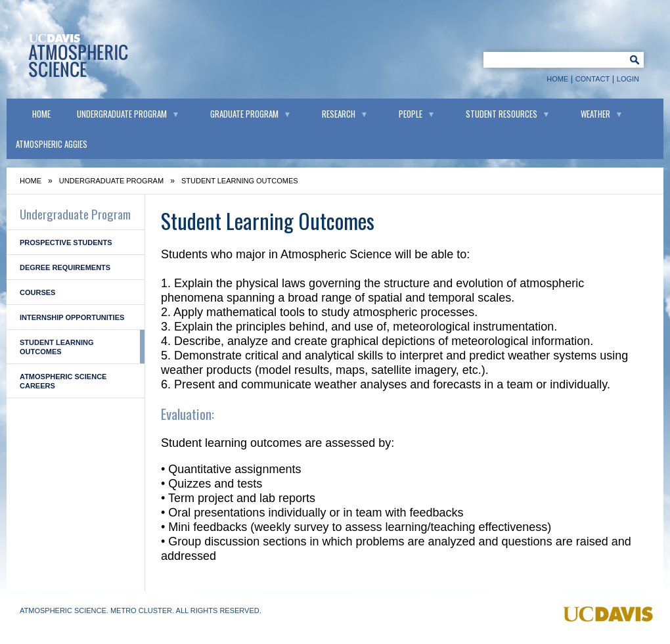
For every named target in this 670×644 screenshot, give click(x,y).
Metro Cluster (141, 610)
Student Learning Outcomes (56, 347)
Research (339, 114)
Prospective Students (66, 242)
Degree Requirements (65, 267)
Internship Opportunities (72, 317)
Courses (37, 292)
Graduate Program (244, 114)
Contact (592, 79)
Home (557, 79)
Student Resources (502, 114)
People (411, 114)
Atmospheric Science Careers (63, 381)
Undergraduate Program (122, 114)
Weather (595, 114)
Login (628, 79)
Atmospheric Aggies (52, 144)
